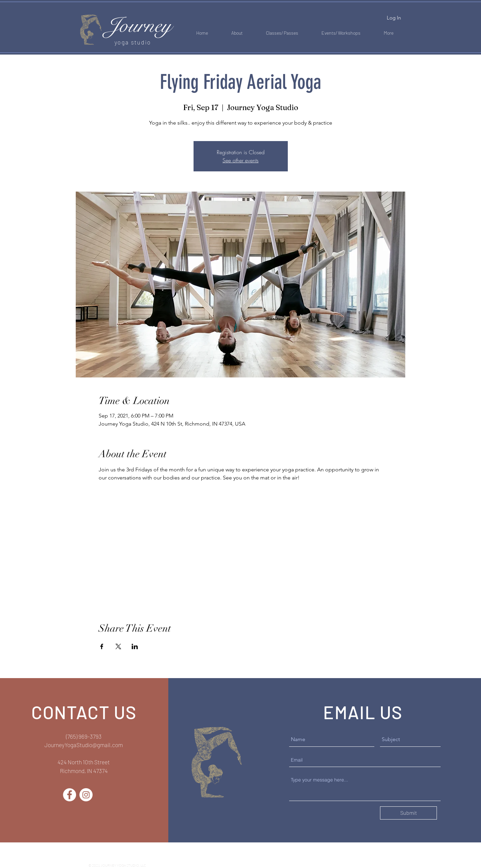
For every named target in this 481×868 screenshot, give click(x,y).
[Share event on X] (118, 646)
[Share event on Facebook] (102, 646)
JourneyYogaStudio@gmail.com (84, 745)
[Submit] (408, 813)
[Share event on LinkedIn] (135, 646)
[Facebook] (70, 795)
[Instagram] (86, 795)
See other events (240, 160)
